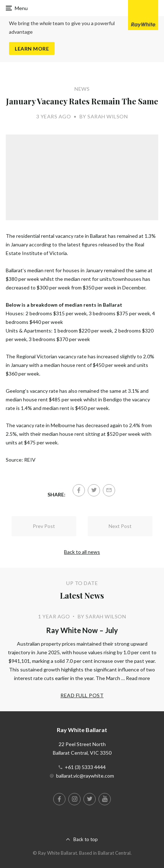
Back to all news (82, 552)
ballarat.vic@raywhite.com (85, 776)
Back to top (86, 839)
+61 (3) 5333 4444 (85, 767)
